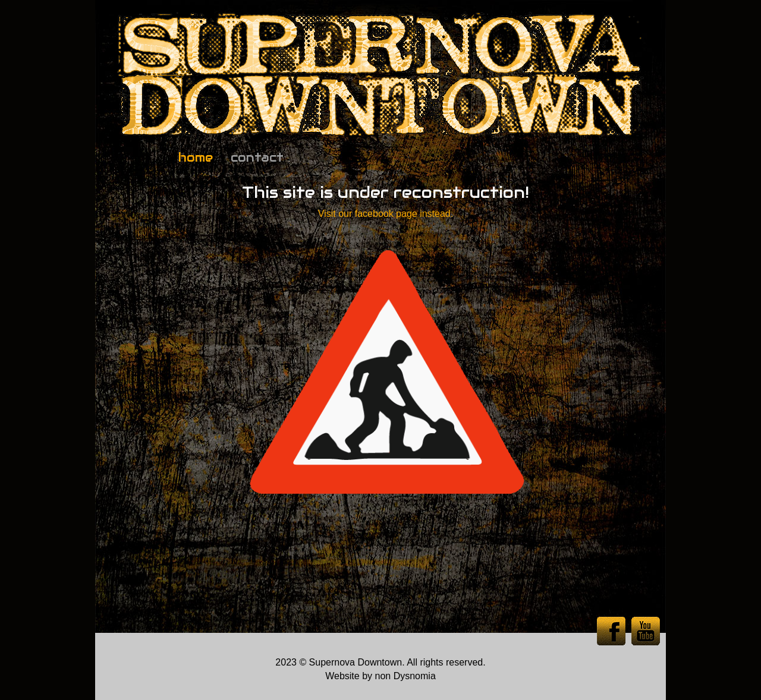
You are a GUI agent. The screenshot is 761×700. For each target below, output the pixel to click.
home (196, 157)
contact (257, 157)
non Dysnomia (405, 676)
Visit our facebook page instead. (386, 214)
